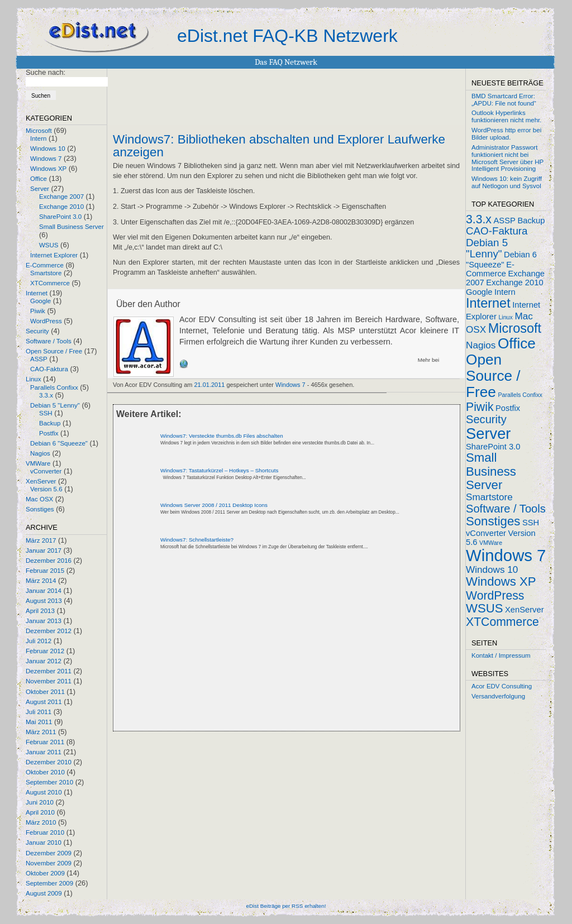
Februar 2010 (45, 832)
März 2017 (41, 540)
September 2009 (49, 883)
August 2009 (44, 893)
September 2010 (49, 782)
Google (40, 301)
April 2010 (40, 812)
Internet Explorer (54, 255)
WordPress (46, 321)
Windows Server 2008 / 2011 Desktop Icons (214, 505)
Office (39, 179)
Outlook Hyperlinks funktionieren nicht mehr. (506, 116)
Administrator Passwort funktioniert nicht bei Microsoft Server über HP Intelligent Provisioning (507, 158)
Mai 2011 (39, 722)
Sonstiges (40, 509)
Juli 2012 (39, 641)
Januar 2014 (44, 591)
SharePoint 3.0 (60, 217)
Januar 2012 (44, 661)
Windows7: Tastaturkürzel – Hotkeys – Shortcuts (219, 470)
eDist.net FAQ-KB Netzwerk (287, 36)
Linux (34, 379)
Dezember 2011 (49, 671)
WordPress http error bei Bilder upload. (506, 134)
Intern (38, 138)
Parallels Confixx (54, 387)
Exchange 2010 (61, 207)
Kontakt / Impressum (501, 655)
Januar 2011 (44, 752)
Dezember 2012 (49, 631)
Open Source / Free (54, 351)
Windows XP (48, 169)
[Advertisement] (244, 650)
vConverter (46, 471)
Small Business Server (71, 227)
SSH (46, 413)
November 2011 (49, 681)
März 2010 (41, 822)
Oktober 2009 (45, 873)
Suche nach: (46, 72)
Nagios (40, 453)
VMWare (38, 463)
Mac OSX (39, 499)
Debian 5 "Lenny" (55, 405)
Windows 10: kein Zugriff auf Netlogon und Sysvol (507, 182)
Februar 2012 (45, 651)
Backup (50, 423)
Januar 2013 (44, 621)
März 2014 (41, 581)
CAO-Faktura (49, 369)
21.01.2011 (210, 385)
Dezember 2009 (49, 853)
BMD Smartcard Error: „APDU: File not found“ (504, 100)
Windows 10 (48, 149)
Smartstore (46, 273)
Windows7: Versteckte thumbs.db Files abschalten (222, 436)
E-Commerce (45, 265)
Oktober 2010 (45, 772)
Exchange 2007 (61, 197)
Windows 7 (46, 159)
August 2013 (44, 601)
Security (37, 331)
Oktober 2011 (45, 692)
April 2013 (40, 611)
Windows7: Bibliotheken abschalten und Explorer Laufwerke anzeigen (279, 146)
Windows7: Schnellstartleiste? (197, 540)
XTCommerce (50, 283)
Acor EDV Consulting (502, 686)
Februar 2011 (45, 742)
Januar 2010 (44, 842)
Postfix (49, 433)
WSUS (49, 245)
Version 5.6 (46, 489)
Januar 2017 (44, 550)
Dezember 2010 (49, 762)
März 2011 (41, 732)
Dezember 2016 (49, 561)
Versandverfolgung (498, 696)
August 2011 (44, 702)
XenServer (41, 481)
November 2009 (49, 863)
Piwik (38, 311)
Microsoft (39, 131)
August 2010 (44, 792)
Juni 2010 (40, 802)
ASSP (39, 359)
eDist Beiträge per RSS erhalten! (286, 906)
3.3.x (46, 395)
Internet (37, 293)
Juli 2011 (39, 712)
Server (40, 189)
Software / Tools (49, 341)
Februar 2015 (45, 571)
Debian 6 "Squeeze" (59, 443)
